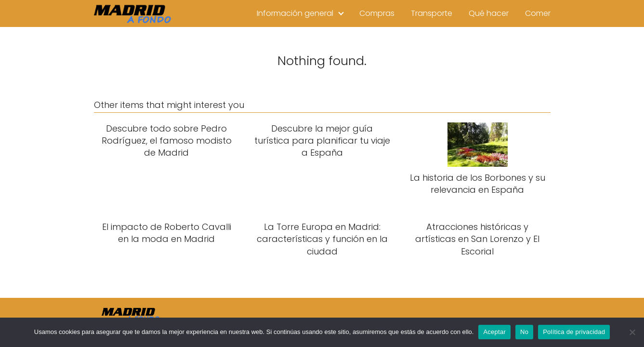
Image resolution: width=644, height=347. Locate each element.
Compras (377, 13)
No (524, 332)
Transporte (432, 13)
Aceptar (494, 332)
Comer (538, 13)
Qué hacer (489, 13)
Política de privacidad (574, 332)
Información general (295, 13)
